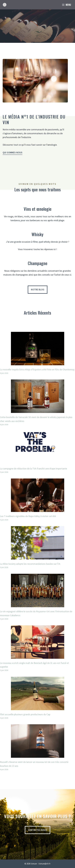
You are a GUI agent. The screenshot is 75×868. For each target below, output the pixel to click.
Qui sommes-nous (13, 152)
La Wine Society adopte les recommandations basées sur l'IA (30, 564)
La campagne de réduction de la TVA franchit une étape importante (34, 469)
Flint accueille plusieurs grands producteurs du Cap (25, 714)
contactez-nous (37, 830)
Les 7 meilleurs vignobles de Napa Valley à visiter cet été (28, 516)
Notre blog (38, 289)
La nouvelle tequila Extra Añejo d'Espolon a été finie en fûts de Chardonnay (37, 370)
